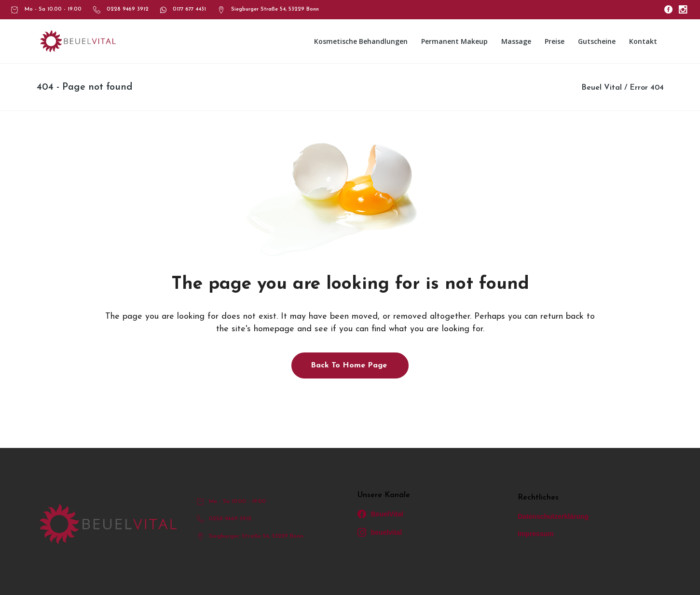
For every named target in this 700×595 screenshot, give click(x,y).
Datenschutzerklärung (553, 516)
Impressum (536, 534)
